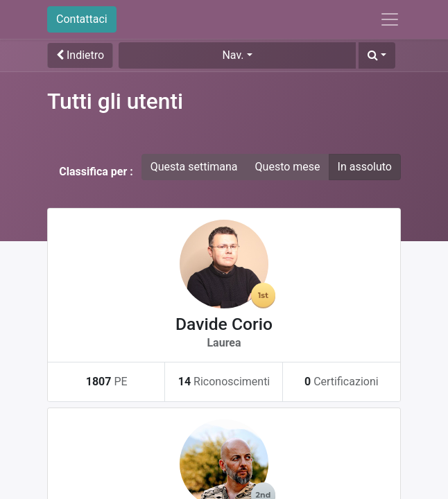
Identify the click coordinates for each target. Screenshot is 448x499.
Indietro (80, 55)
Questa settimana (194, 167)
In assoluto (365, 167)
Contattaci (82, 19)
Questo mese (288, 167)
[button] (377, 55)
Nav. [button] (233, 55)
